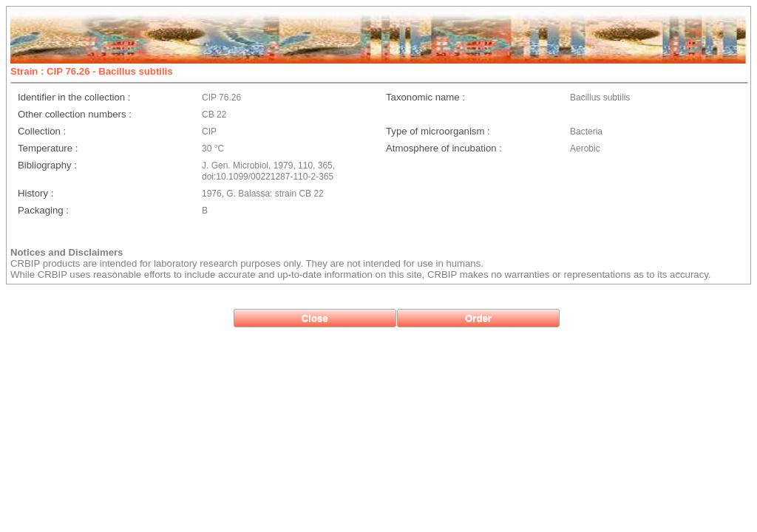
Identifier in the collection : (74, 97)
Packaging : (43, 210)
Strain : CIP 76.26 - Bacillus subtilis (92, 71)
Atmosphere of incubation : (444, 148)
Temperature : (48, 148)
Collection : (42, 131)
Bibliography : (47, 165)
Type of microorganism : (438, 131)
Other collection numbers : (75, 114)
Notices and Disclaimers (67, 252)
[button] (315, 318)
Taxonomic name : (425, 97)
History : (35, 193)
